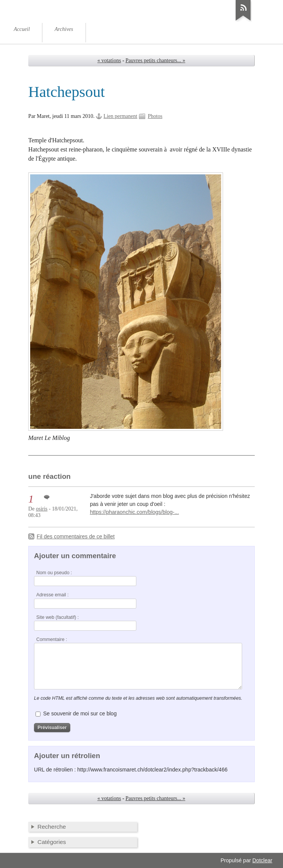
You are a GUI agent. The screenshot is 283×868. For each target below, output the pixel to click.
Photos (155, 116)
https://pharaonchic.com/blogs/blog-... (134, 512)
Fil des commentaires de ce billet (76, 536)
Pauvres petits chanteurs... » (155, 60)
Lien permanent (120, 116)
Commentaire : (52, 639)
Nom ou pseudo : (54, 573)
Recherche (52, 827)
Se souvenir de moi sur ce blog (80, 713)
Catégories (52, 842)
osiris (42, 509)
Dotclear (262, 860)
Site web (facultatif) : (57, 617)
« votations (109, 60)
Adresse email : (53, 595)
